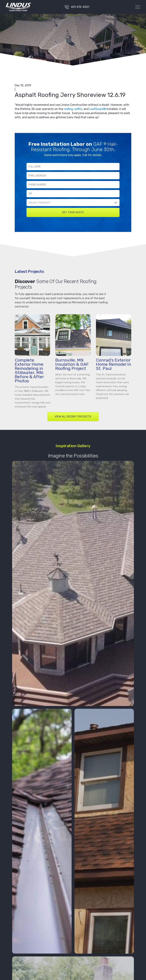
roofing (68, 109)
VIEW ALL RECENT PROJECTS (73, 417)
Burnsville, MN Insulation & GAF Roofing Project (72, 364)
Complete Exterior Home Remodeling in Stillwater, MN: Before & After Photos (29, 370)
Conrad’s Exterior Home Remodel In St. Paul (114, 364)
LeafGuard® (98, 109)
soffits (78, 109)
